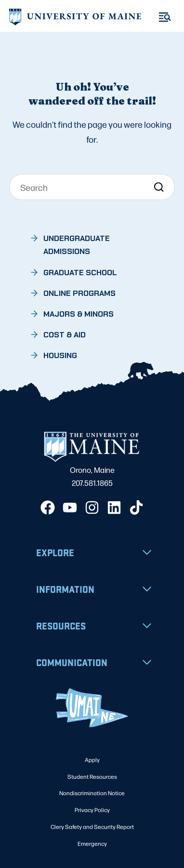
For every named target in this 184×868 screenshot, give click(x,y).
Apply (92, 760)
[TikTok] (136, 507)
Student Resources (92, 776)
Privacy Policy (92, 810)
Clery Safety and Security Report (92, 827)
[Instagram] (92, 507)
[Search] (92, 187)
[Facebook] (48, 507)
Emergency (92, 843)
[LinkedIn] (114, 507)
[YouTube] (70, 507)
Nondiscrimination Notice (92, 793)
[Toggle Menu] (165, 17)
